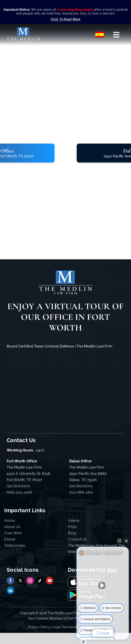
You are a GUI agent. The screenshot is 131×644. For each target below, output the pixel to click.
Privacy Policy (39, 627)
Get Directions (18, 486)
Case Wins (13, 533)
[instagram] (30, 581)
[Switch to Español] (100, 35)
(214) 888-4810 (81, 492)
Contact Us (77, 539)
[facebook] (10, 581)
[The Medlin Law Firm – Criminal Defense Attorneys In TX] (23, 29)
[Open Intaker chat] (84, 642)
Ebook (10, 539)
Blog (72, 533)
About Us (12, 527)
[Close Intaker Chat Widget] (126, 541)
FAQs (72, 527)
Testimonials (15, 545)
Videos (74, 521)
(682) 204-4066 (20, 492)
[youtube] (50, 581)
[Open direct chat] (119, 541)
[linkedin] (10, 590)
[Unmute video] (103, 585)
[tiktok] (40, 581)
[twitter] (20, 581)
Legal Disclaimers (66, 627)
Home (9, 521)
